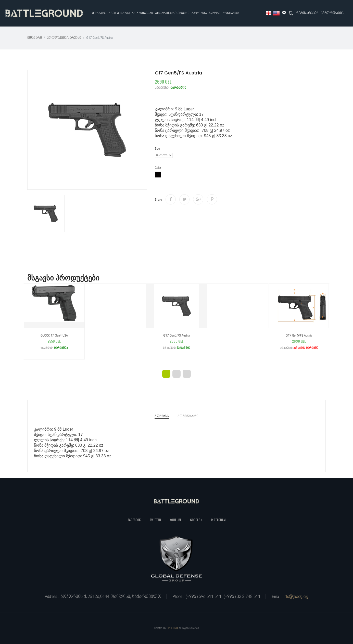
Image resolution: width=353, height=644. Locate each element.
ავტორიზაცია (332, 13)
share (158, 200)
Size (157, 149)
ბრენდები (145, 13)
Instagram (218, 520)
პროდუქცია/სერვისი (172, 13)
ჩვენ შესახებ (122, 13)
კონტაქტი (231, 13)
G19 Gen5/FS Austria (299, 342)
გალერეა (199, 13)
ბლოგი (215, 13)
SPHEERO (172, 628)
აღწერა (162, 416)
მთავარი (99, 13)
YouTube (175, 520)
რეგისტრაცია (307, 13)
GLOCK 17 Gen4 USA (54, 342)
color (158, 168)
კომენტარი (188, 416)
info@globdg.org (296, 597)
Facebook (134, 520)
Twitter (155, 520)
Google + (196, 520)
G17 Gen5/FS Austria (176, 342)
